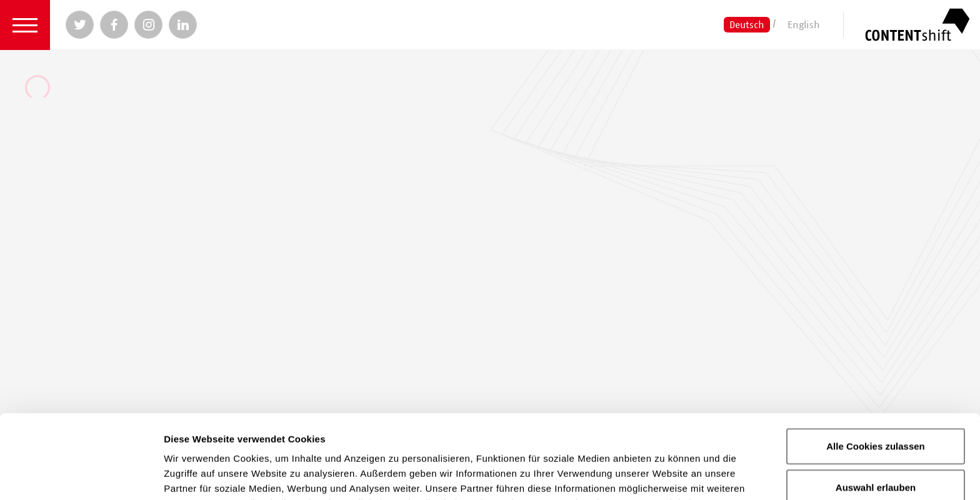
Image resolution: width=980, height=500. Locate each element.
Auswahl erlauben (876, 403)
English (804, 24)
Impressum (528, 435)
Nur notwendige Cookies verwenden (876, 452)
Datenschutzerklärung (413, 435)
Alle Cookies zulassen (876, 362)
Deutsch (747, 24)
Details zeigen (665, 475)
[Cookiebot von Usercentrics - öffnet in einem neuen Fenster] (81, 476)
